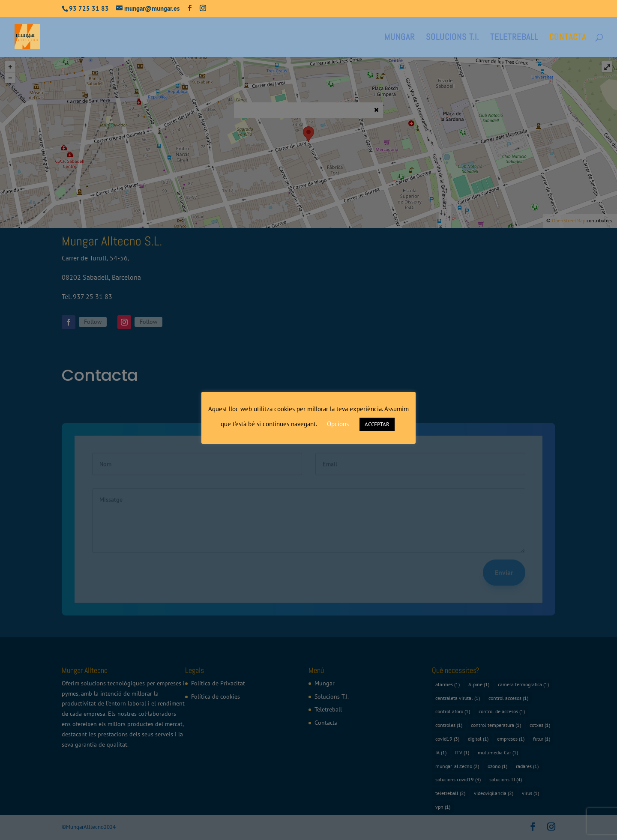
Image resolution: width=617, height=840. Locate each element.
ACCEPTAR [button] (377, 424)
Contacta (568, 38)
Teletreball (514, 38)
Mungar (400, 38)
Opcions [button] (338, 424)
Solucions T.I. (452, 38)
